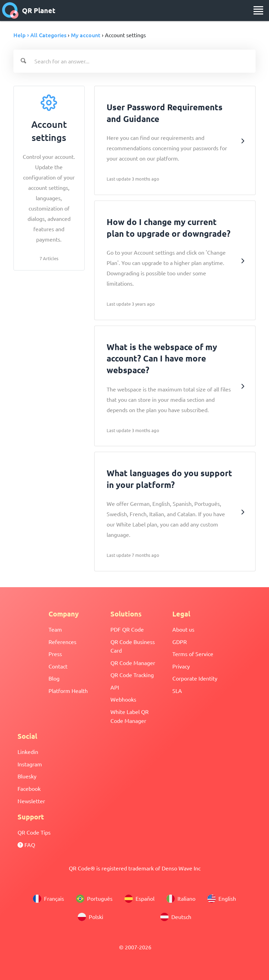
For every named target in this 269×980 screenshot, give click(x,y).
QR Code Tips (34, 832)
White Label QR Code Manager (130, 716)
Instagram (30, 764)
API (115, 687)
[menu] (258, 10)
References (62, 642)
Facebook (29, 788)
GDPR (180, 642)
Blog (54, 678)
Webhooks (123, 699)
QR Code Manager (133, 663)
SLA (177, 691)
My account (86, 35)
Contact (58, 666)
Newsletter (31, 801)
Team (55, 629)
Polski (90, 917)
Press (55, 654)
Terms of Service (193, 654)
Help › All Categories (40, 35)
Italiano (181, 899)
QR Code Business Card (133, 646)
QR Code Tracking (132, 675)
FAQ (26, 845)
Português (94, 899)
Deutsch (176, 917)
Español (139, 899)
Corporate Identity (195, 678)
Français (49, 899)
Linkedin (28, 752)
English (222, 899)
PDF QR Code (127, 629)
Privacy (181, 666)
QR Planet (29, 10)
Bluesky (27, 776)
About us (183, 629)
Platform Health (68, 691)
